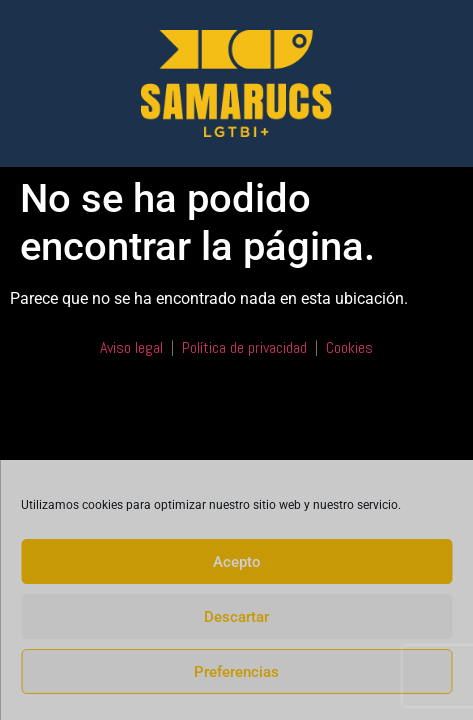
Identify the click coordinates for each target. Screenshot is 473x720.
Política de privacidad (244, 347)
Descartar (236, 617)
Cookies (349, 347)
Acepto (237, 562)
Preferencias (236, 672)
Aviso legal (131, 347)
